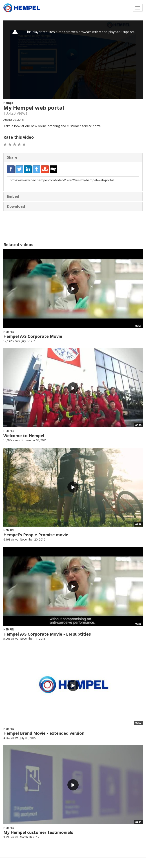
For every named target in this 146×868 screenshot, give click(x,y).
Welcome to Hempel (24, 436)
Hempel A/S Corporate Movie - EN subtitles (47, 634)
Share (12, 157)
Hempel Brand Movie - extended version (44, 733)
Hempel (9, 103)
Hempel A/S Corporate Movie (33, 336)
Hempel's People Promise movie (36, 535)
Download (16, 206)
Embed (13, 196)
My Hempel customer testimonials (38, 832)
